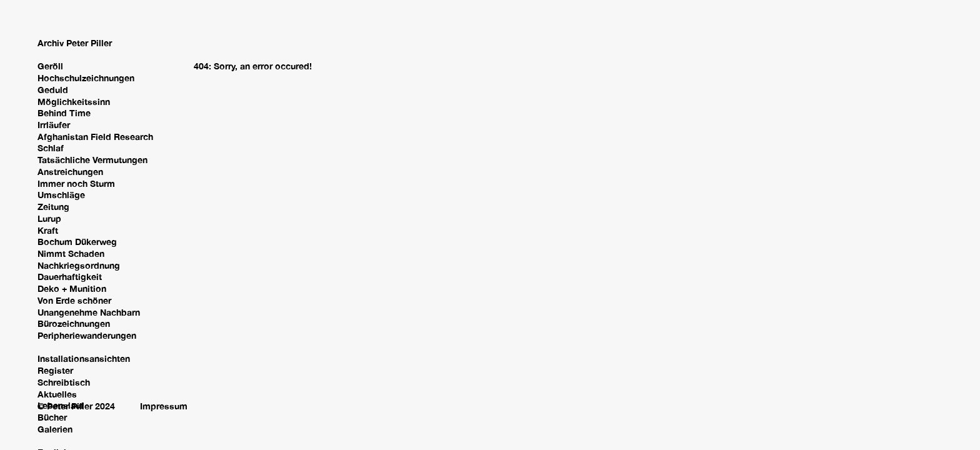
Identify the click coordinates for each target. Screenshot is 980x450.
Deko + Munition (72, 288)
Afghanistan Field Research (95, 137)
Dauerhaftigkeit (70, 277)
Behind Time (64, 113)
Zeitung (53, 207)
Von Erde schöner (74, 300)
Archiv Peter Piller (75, 43)
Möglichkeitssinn (74, 102)
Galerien (55, 429)
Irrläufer (54, 125)
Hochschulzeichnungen (86, 78)
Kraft (48, 230)
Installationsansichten (84, 358)
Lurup (49, 218)
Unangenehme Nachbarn (89, 312)
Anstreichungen (70, 172)
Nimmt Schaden (71, 253)
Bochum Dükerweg (77, 242)
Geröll (50, 66)
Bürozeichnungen (74, 323)
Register (55, 370)
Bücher (52, 417)
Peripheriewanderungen (87, 335)
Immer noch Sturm (76, 183)
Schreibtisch (64, 382)
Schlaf (51, 148)
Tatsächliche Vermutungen (92, 160)
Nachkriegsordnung (79, 265)
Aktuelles (57, 394)
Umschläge (61, 195)
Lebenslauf (61, 405)
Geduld (53, 90)
